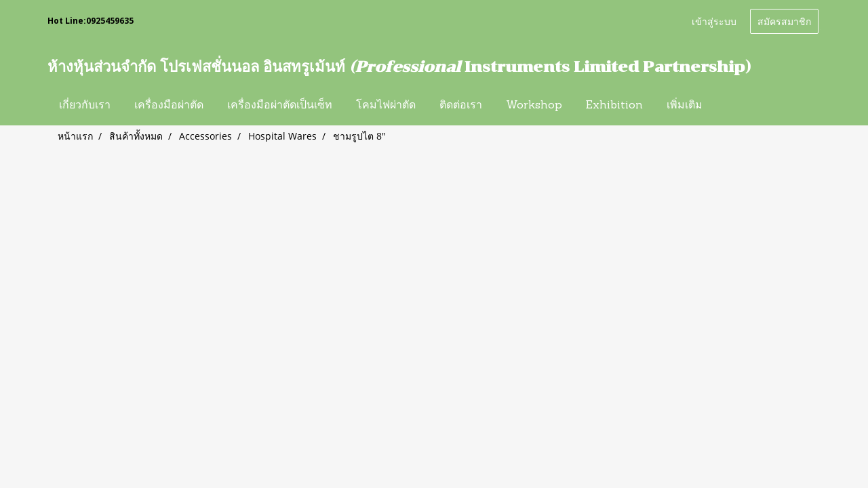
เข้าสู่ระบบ (714, 21)
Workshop (534, 106)
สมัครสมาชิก (784, 21)
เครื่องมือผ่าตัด (169, 106)
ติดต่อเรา (461, 106)
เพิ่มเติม (685, 106)
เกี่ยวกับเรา (85, 106)
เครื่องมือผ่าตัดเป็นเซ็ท (280, 106)
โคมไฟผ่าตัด (386, 106)
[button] (726, 106)
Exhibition (614, 106)
